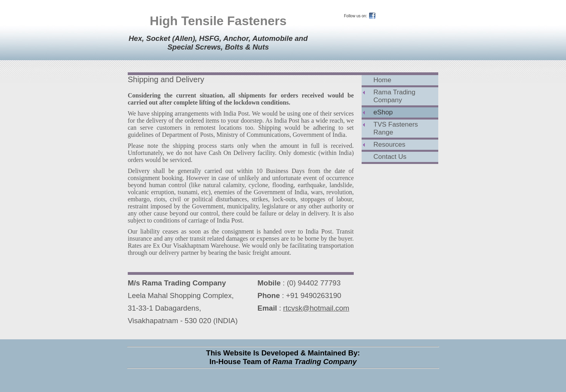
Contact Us (390, 157)
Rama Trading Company (394, 96)
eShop (383, 112)
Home (382, 80)
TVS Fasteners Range (396, 128)
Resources (389, 144)
